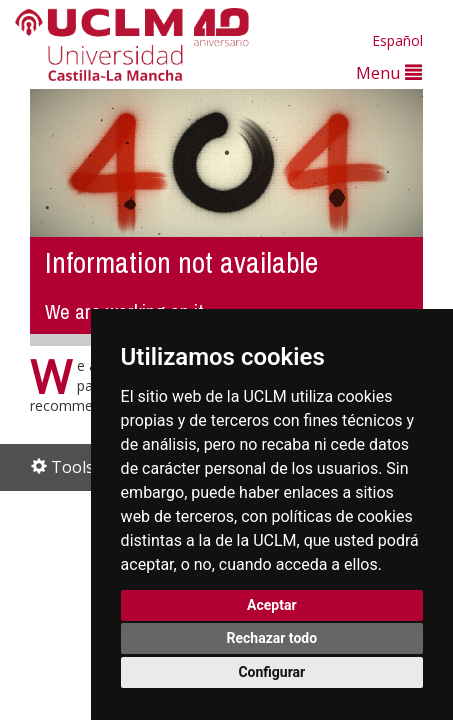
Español (397, 40)
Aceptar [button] (272, 605)
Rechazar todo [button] (271, 638)
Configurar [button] (271, 672)
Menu (389, 72)
